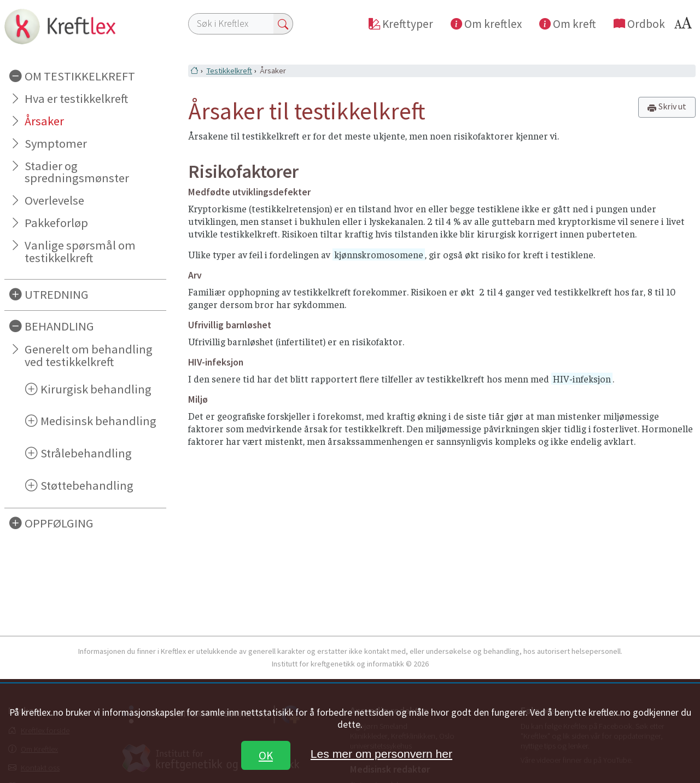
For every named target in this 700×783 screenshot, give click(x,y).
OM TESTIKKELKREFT (80, 76)
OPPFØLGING (59, 523)
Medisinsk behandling (98, 421)
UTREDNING (57, 294)
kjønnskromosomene (379, 254)
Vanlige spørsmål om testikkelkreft (80, 251)
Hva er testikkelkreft (76, 98)
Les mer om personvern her (381, 754)
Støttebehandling (87, 485)
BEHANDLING (59, 326)
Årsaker (44, 121)
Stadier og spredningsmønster (77, 172)
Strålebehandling (86, 453)
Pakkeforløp (56, 223)
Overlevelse (54, 200)
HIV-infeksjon (582, 379)
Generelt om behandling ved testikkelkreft (89, 355)
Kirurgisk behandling (96, 389)
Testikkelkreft (229, 71)
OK (266, 755)
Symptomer (56, 143)
